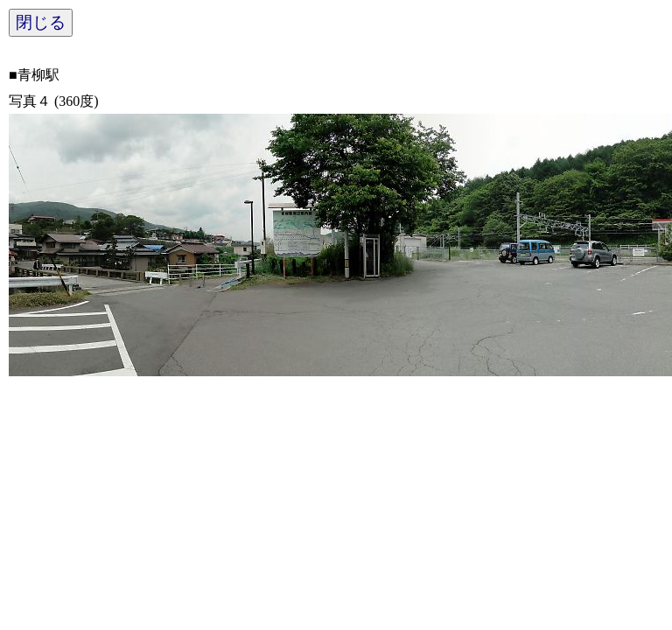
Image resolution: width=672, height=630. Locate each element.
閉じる (41, 22)
